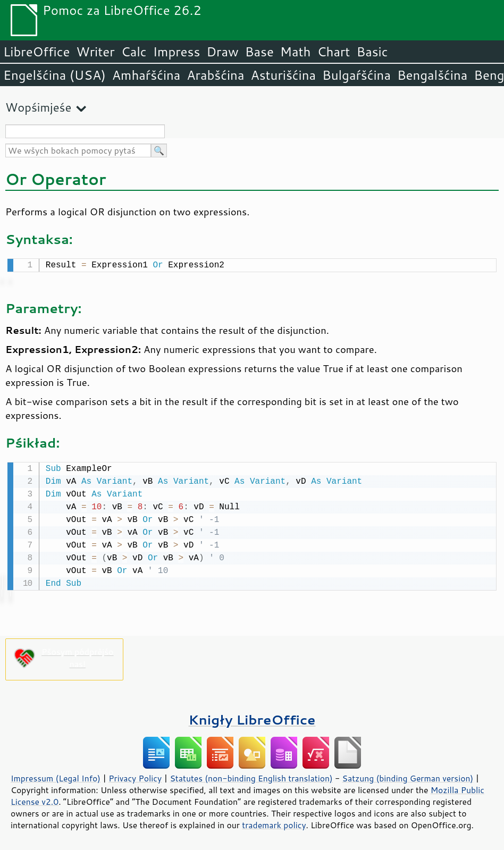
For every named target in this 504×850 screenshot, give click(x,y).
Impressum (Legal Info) (56, 776)
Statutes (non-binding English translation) (251, 776)
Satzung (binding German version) (408, 776)
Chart (333, 52)
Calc (134, 52)
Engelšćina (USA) (54, 75)
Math (296, 52)
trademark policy (274, 823)
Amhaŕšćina (146, 75)
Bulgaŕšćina (356, 75)
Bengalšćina (432, 75)
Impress (177, 52)
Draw (222, 52)
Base (259, 52)
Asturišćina (283, 75)
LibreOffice (36, 52)
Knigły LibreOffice (252, 717)
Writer (95, 52)
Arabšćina (215, 75)
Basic (372, 52)
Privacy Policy (135, 776)
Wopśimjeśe (38, 107)
